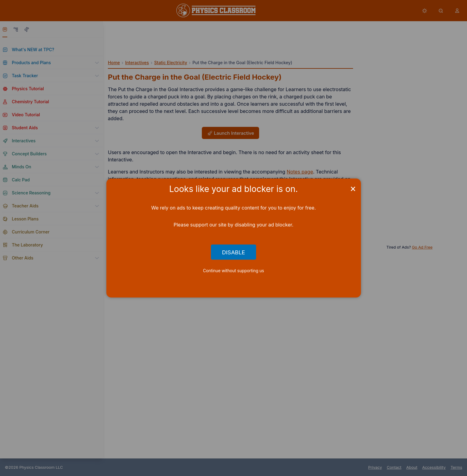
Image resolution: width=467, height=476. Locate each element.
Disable (233, 252)
